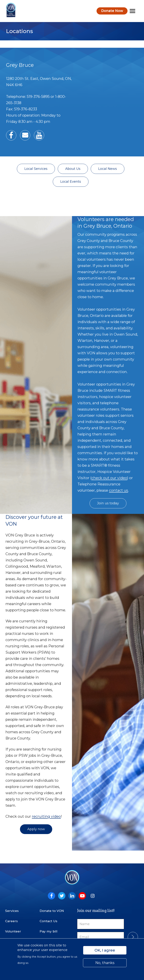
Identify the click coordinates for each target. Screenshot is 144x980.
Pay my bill (48, 931)
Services (12, 911)
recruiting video (46, 816)
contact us (119, 490)
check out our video (109, 478)
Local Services (36, 169)
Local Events (71, 182)
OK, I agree (105, 950)
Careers (11, 921)
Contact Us (48, 921)
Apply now (36, 829)
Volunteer (13, 931)
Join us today (108, 503)
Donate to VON (52, 911)
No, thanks (105, 963)
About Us (73, 169)
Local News (108, 169)
